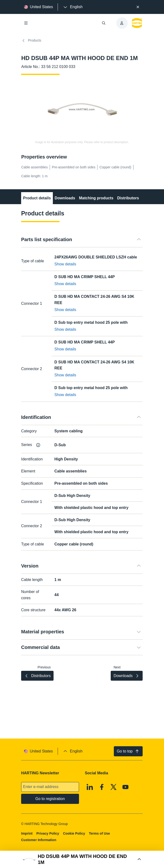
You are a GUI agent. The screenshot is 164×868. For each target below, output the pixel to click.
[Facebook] (102, 787)
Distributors (128, 198)
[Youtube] (126, 787)
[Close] (138, 7)
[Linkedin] (90, 787)
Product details (37, 198)
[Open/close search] (104, 23)
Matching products (96, 198)
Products (31, 41)
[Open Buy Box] (82, 859)
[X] (114, 787)
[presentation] (73, 7)
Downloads (65, 198)
